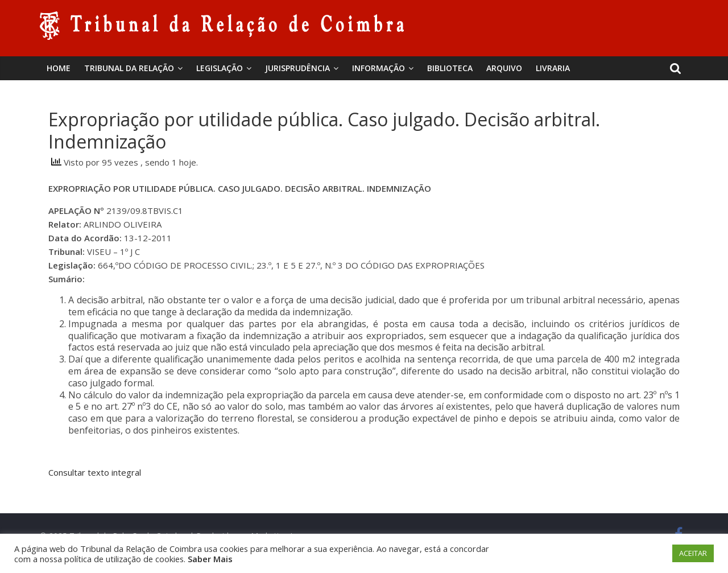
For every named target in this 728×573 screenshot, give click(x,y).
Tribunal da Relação (129, 68)
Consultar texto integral (95, 472)
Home (59, 68)
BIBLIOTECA (450, 68)
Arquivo (504, 68)
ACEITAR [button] (693, 553)
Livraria (553, 68)
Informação (379, 68)
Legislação (220, 68)
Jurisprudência (297, 68)
